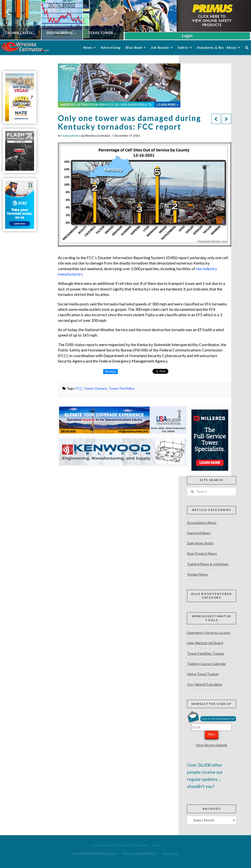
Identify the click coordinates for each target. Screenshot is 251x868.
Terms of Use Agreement (139, 853)
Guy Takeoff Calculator (205, 684)
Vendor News (197, 574)
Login (187, 36)
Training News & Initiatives (208, 564)
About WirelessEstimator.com (95, 853)
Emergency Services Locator (209, 633)
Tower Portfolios (122, 388)
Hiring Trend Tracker (203, 674)
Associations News (202, 523)
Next (212, 734)
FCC (79, 388)
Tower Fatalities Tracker (206, 653)
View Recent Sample (211, 745)
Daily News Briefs (200, 543)
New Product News (202, 553)
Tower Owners (95, 388)
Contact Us (170, 853)
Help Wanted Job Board (205, 643)
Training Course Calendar (207, 664)
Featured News (71, 136)
